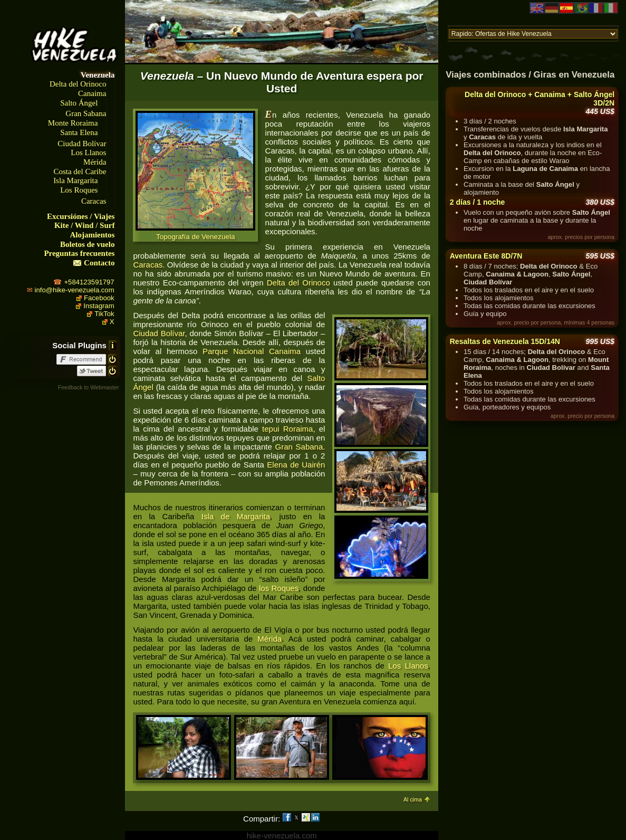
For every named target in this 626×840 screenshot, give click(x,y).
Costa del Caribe (80, 171)
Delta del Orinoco (78, 84)
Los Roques (79, 190)
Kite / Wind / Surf (84, 225)
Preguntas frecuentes (79, 253)
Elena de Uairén (296, 465)
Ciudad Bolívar (82, 144)
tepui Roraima (287, 429)
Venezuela (98, 75)
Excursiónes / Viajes (81, 216)
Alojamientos (92, 235)
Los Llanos (88, 152)
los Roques (279, 588)
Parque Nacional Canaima (252, 351)
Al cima (413, 799)
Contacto (99, 263)
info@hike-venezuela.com (75, 290)
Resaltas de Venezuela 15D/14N (505, 341)
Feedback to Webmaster (89, 387)
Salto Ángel (79, 103)
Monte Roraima (73, 123)
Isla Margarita (75, 180)
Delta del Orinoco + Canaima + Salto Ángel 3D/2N (540, 99)
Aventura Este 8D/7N (486, 256)
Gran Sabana (86, 113)
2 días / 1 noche (478, 202)
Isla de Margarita (236, 516)
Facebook (99, 298)
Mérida (95, 162)
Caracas (94, 201)
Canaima (92, 93)
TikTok (104, 314)
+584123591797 (89, 282)
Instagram (99, 306)
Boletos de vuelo (87, 244)
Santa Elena (79, 132)
